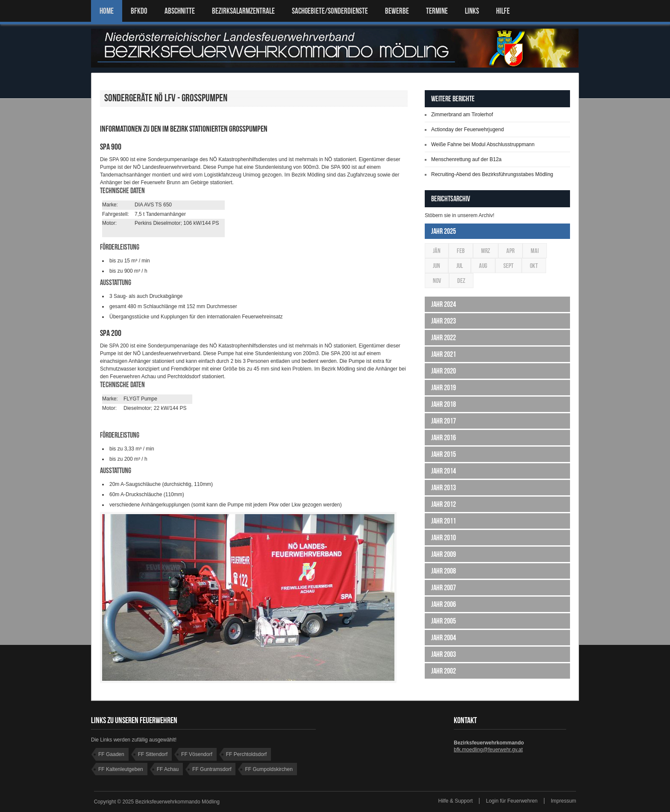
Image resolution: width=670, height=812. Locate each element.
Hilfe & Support (456, 801)
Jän (437, 251)
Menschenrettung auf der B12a (466, 159)
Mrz (486, 251)
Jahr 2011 (444, 521)
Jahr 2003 (444, 654)
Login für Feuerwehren (512, 801)
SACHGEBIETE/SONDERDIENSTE (330, 11)
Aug (483, 266)
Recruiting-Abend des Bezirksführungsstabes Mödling (492, 174)
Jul (460, 266)
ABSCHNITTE (180, 11)
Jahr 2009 (444, 554)
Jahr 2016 (444, 438)
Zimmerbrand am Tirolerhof (462, 115)
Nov (437, 281)
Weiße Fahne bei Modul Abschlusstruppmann (483, 144)
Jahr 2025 (444, 231)
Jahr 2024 (444, 304)
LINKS (472, 11)
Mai (535, 251)
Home (107, 11)
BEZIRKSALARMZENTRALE (243, 11)
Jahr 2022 (444, 338)
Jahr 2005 (444, 621)
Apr (510, 251)
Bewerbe (397, 11)
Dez (461, 281)
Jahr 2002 (444, 671)
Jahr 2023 (444, 321)
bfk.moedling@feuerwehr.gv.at (488, 750)
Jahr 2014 (444, 471)
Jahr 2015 (444, 454)
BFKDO (139, 11)
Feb (461, 251)
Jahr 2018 (444, 404)
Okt (534, 266)
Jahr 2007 (444, 588)
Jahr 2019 (444, 388)
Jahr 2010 (444, 538)
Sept (508, 266)
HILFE (503, 11)
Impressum (563, 801)
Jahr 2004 (444, 638)
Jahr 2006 (444, 604)
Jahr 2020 (444, 371)
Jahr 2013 (444, 488)
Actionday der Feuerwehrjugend (467, 129)
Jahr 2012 (444, 504)
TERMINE (437, 11)
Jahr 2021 (444, 354)
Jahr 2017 (444, 421)
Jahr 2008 (444, 571)
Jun (436, 266)
